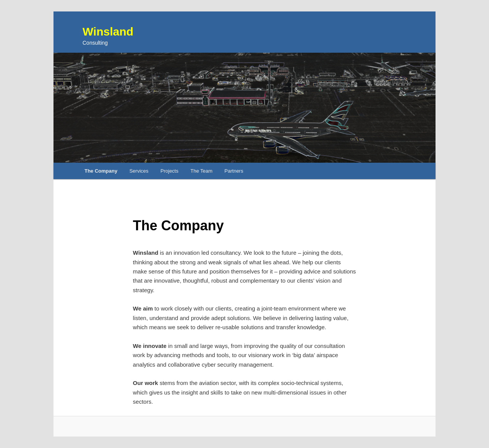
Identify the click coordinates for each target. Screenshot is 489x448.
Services (139, 171)
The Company (101, 171)
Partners (234, 171)
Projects (169, 171)
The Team (201, 171)
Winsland (108, 32)
